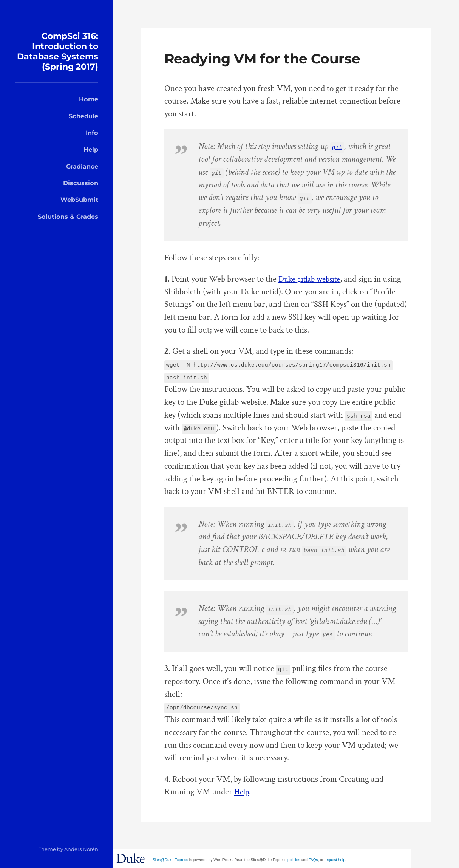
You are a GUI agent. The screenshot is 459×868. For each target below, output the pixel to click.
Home (89, 109)
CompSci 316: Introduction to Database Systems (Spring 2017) (57, 56)
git (337, 147)
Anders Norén (81, 849)
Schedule (83, 126)
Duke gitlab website (312, 279)
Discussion (81, 193)
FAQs (313, 860)
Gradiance (82, 176)
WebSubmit (79, 210)
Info (92, 143)
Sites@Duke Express (170, 860)
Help (91, 159)
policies (294, 860)
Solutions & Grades (68, 226)
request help (335, 860)
